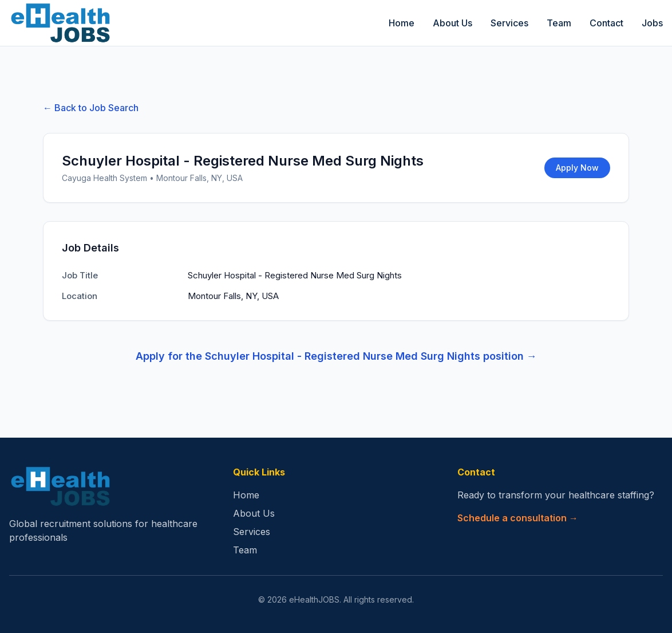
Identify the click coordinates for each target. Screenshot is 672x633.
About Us (452, 23)
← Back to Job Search (91, 108)
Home (402, 23)
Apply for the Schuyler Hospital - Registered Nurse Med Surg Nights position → (336, 356)
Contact (606, 23)
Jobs (652, 23)
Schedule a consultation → (518, 518)
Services (509, 23)
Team (559, 23)
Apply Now (577, 168)
